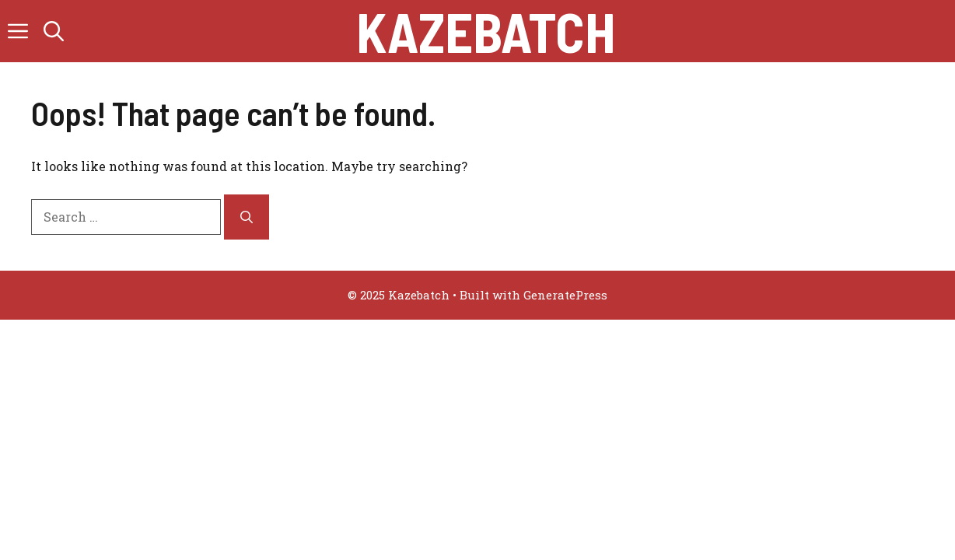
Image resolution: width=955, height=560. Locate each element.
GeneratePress (565, 295)
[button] (54, 31)
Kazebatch (486, 31)
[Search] (247, 217)
